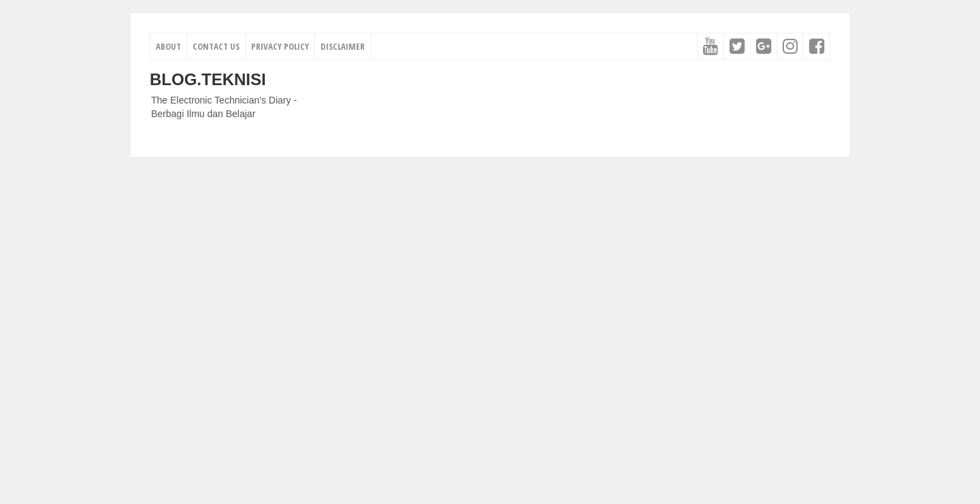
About (168, 46)
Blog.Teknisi (208, 79)
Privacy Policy (280, 46)
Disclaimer (343, 46)
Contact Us (216, 46)
